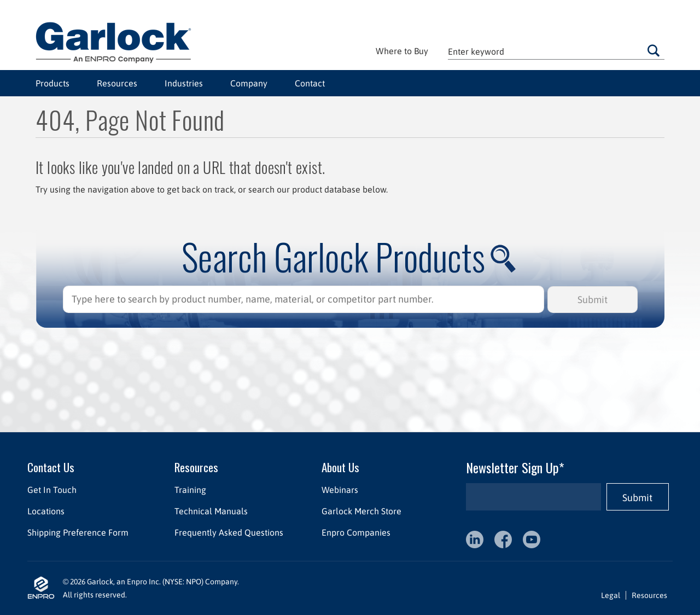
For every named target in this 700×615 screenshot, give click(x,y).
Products (52, 83)
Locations (46, 511)
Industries (184, 83)
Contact (310, 83)
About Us (340, 467)
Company (249, 83)
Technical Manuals (211, 511)
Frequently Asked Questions (229, 532)
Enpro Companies (356, 532)
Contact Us (51, 467)
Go (654, 50)
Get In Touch (52, 490)
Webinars (340, 490)
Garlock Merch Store (361, 511)
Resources (117, 83)
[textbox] (556, 51)
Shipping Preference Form (78, 532)
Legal (611, 595)
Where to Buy (402, 51)
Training (190, 490)
